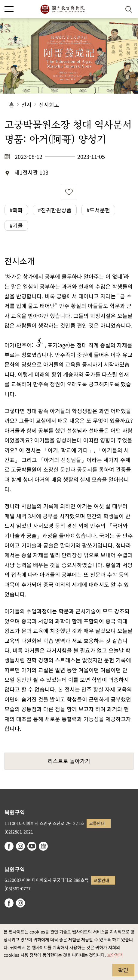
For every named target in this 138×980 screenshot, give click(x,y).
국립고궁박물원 (62, 9)
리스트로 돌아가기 (69, 761)
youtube (32, 846)
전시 (26, 104)
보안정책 (115, 955)
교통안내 (97, 823)
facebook (9, 846)
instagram (20, 846)
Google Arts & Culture (43, 846)
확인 (123, 970)
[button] (9, 9)
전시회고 (49, 104)
